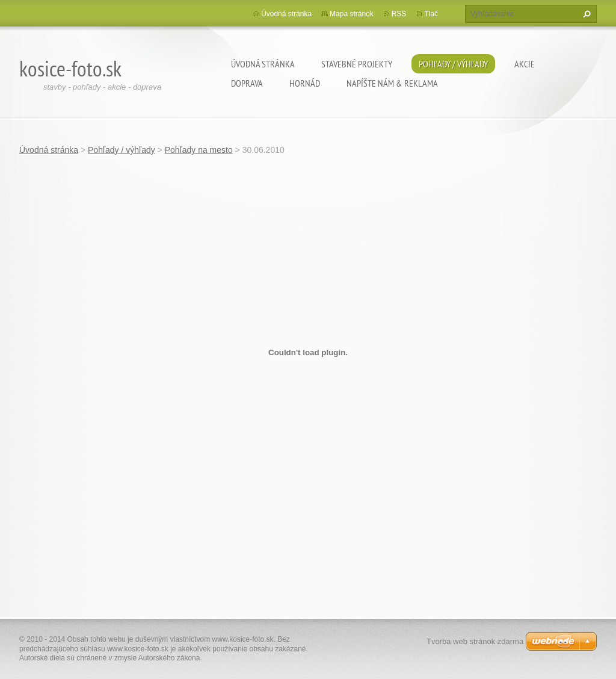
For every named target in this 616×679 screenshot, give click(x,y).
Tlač (431, 14)
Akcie (525, 64)
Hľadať (585, 14)
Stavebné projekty (357, 64)
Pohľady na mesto (199, 150)
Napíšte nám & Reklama (392, 83)
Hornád (305, 83)
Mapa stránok (352, 14)
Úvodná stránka (263, 64)
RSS (399, 14)
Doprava (247, 83)
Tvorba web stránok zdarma (475, 641)
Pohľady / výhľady (453, 64)
